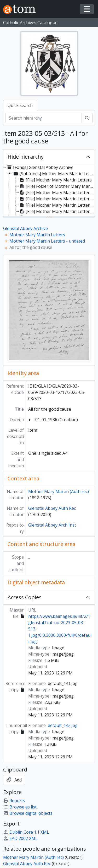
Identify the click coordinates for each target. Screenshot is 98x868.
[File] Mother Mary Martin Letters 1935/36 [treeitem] (57, 199)
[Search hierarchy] (44, 118)
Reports (14, 801)
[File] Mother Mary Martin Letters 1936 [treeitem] (57, 205)
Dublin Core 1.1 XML (26, 832)
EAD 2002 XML (20, 838)
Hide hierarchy (26, 157)
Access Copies (25, 597)
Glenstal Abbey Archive (25, 228)
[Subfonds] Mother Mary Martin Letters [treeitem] (53, 174)
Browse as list (20, 807)
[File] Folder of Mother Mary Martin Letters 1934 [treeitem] (57, 186)
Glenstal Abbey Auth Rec (52, 508)
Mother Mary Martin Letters (37, 235)
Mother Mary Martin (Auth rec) (59, 491)
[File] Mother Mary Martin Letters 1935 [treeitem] (57, 192)
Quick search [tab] (20, 105)
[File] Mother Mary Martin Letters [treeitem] (55, 180)
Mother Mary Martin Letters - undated (47, 241)
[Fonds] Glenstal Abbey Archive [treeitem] (40, 167)
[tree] (49, 190)
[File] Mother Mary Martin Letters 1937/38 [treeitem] (57, 211)
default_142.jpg (63, 725)
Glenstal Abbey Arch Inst (52, 525)
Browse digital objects (28, 813)
